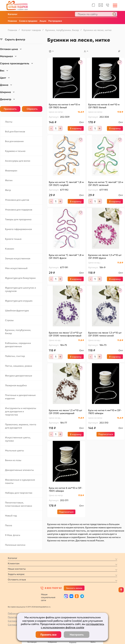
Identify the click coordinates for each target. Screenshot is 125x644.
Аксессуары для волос (18, 161)
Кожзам (10, 249)
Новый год (11, 516)
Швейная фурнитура (17, 311)
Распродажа (55, 21)
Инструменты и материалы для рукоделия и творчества (21, 411)
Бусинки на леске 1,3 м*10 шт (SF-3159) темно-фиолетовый (66, 334)
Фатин (9, 180)
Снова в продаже (28, 21)
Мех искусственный (16, 268)
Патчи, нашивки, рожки (19, 366)
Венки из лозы (13, 460)
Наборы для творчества (19, 493)
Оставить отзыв (17, 580)
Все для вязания (14, 141)
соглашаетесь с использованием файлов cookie (73, 626)
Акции (43, 21)
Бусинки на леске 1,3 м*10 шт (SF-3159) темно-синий (105, 334)
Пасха (9, 525)
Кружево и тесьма (15, 151)
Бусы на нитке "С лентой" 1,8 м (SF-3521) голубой (66, 184)
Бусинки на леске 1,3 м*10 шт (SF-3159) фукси (105, 256)
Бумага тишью (13, 239)
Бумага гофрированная (18, 229)
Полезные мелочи (15, 545)
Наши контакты (17, 569)
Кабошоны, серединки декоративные (18, 345)
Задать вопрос (16, 574)
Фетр (8, 190)
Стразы (9, 320)
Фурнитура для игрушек (19, 301)
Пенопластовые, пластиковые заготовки (19, 504)
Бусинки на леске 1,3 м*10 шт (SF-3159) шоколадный (66, 412)
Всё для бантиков (15, 132)
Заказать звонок (74, 588)
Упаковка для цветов (17, 200)
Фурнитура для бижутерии (20, 278)
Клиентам (14, 563)
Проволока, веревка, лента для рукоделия (21, 426)
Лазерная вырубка (16, 385)
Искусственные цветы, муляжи (18, 439)
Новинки (12, 21)
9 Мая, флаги (13, 535)
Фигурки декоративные (19, 376)
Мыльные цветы (14, 450)
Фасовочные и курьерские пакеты (20, 481)
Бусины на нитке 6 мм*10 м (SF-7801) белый (104, 106)
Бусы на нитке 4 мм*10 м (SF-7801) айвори (105, 412)
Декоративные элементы (19, 470)
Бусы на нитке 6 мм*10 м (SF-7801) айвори (66, 489)
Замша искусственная (18, 258)
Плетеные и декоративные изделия (20, 397)
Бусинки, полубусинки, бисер (18, 332)
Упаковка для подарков (19, 210)
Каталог (13, 14)
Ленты (9, 122)
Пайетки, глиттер (15, 356)
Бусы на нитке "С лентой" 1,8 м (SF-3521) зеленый (106, 184)
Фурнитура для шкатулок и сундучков (21, 289)
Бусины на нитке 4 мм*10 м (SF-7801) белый (64, 106)
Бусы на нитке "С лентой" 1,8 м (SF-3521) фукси (66, 256)
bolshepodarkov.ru (43, 607)
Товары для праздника (18, 219)
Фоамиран (11, 171)
